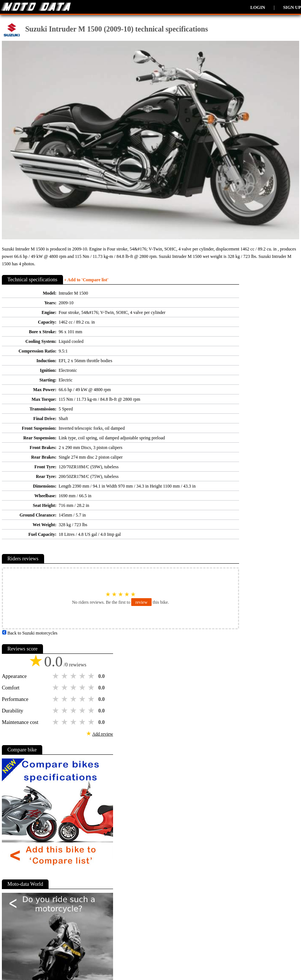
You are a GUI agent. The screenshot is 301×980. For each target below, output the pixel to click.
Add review (103, 734)
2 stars (65, 676)
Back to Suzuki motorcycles (30, 633)
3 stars (74, 676)
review (141, 602)
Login (258, 7)
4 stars (83, 676)
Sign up (292, 7)
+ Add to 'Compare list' (86, 280)
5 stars (92, 676)
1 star (56, 676)
